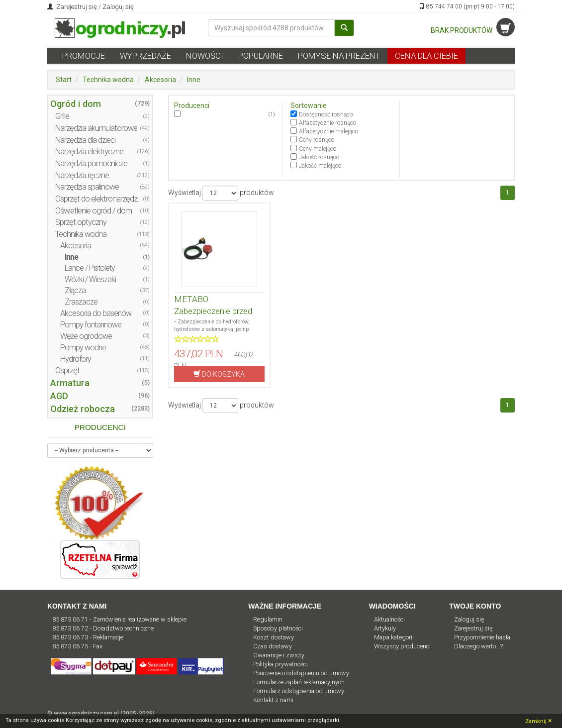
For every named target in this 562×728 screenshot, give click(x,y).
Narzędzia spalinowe (87, 187)
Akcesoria (160, 80)
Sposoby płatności (278, 628)
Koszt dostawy (274, 637)
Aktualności (389, 619)
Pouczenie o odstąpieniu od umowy (301, 673)
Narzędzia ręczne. (83, 175)
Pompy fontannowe (91, 325)
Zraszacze (81, 302)
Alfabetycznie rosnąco (328, 123)
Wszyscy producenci (402, 646)
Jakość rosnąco (319, 157)
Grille (62, 116)
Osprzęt (67, 370)
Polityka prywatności (281, 664)
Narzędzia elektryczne (89, 152)
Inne (194, 80)
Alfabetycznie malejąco (328, 131)
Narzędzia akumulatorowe (96, 128)
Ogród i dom (76, 104)
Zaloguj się (118, 7)
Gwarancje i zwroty (279, 655)
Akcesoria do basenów (96, 313)
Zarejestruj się (76, 7)
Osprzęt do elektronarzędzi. (97, 199)
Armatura (70, 383)
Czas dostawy (273, 646)
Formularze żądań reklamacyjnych (299, 682)
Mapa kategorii (394, 637)
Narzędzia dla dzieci (85, 140)
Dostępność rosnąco (326, 114)
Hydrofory (76, 359)
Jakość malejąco (320, 166)
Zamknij (538, 721)
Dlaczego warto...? (478, 646)
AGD (59, 396)
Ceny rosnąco (317, 140)
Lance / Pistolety (90, 268)
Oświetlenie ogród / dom (94, 211)
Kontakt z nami (273, 700)
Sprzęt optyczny (81, 222)
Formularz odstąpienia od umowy (299, 691)
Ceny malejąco (318, 149)
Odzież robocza (83, 409)
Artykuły (385, 628)
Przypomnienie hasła (482, 637)
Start (64, 80)
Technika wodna (108, 80)
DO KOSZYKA (219, 374)
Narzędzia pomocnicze (91, 163)
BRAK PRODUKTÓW (473, 30)
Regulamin (268, 619)
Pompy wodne (83, 348)
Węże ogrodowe (86, 336)
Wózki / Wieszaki (90, 279)
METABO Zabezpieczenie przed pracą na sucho (213, 311)
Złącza (75, 290)
